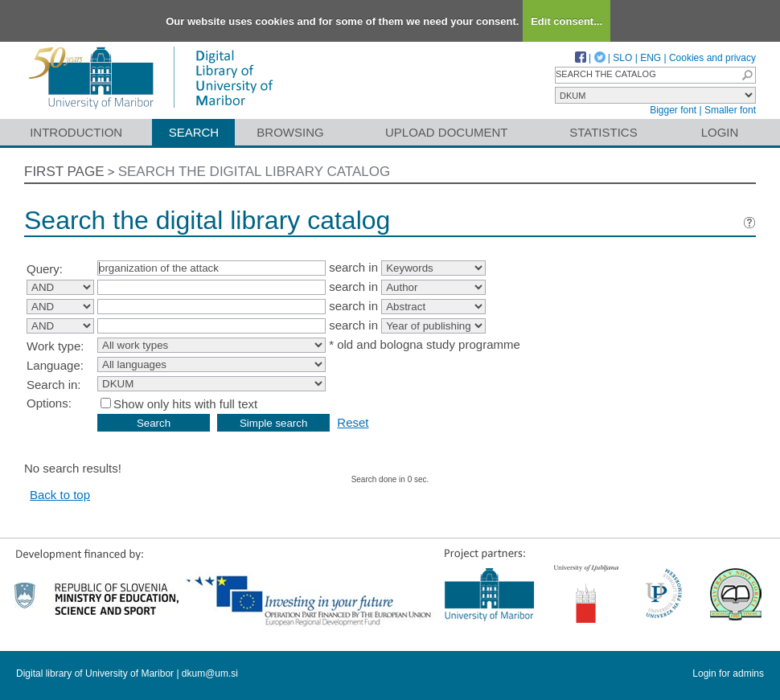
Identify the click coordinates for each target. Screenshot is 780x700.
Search (194, 132)
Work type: (55, 346)
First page (64, 172)
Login (720, 132)
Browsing (290, 132)
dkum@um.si (210, 673)
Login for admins (728, 673)
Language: (55, 365)
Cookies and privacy (712, 58)
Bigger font (673, 110)
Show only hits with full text (185, 404)
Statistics (603, 132)
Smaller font (730, 110)
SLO (622, 58)
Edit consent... (567, 21)
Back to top (60, 495)
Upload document (447, 132)
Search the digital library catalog (255, 172)
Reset (353, 422)
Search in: (54, 385)
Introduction (76, 132)
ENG (651, 58)
